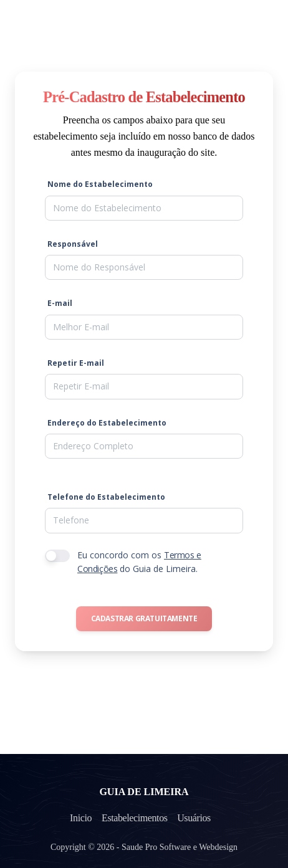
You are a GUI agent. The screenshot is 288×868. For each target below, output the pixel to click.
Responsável (73, 244)
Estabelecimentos (136, 818)
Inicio (80, 818)
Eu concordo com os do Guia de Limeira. (139, 562)
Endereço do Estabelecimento (107, 423)
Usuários (195, 818)
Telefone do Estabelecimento (106, 497)
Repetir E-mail (76, 363)
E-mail (60, 303)
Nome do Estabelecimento (100, 184)
